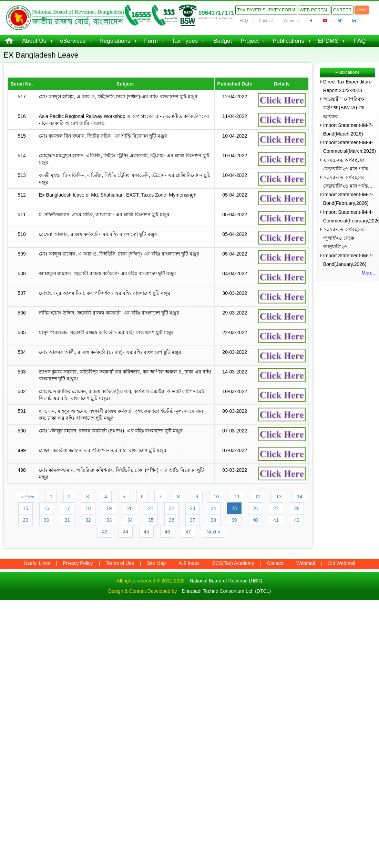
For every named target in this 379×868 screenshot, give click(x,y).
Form (151, 41)
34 (130, 520)
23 (193, 508)
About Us (34, 41)
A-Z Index (189, 563)
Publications (288, 41)
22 (172, 508)
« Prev (27, 497)
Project (250, 41)
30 (47, 520)
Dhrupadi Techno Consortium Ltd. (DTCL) (226, 591)
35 (151, 520)
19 (109, 508)
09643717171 (216, 13)
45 (146, 532)
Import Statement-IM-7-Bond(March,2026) (348, 129)
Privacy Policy (78, 563)
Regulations (115, 41)
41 (276, 520)
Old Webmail (341, 563)
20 (130, 508)
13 (279, 497)
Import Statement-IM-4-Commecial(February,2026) (349, 216)
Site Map (156, 563)
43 (105, 532)
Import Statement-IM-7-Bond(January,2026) (348, 260)
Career (342, 10)
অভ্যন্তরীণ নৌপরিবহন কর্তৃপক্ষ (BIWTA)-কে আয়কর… (344, 108)
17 (67, 508)
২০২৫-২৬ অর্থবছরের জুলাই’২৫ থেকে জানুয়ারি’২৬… (344, 238)
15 (25, 508)
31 (67, 520)
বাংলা (362, 10)
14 (300, 497)
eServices (73, 41)
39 (234, 520)
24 (213, 508)
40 (255, 520)
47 (188, 532)
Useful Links (37, 563)
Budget (223, 41)
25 (234, 508)
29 (25, 520)
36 (172, 520)
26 (255, 508)
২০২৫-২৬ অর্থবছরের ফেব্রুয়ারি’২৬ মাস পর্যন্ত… (348, 164)
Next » (213, 532)
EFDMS (328, 41)
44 (126, 532)
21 (151, 508)
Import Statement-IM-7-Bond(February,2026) (348, 199)
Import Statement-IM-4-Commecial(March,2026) (349, 147)
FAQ (244, 21)
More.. (368, 273)
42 (297, 520)
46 (167, 532)
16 (47, 508)
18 (88, 508)
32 (88, 520)
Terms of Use (120, 563)
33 (109, 520)
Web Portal (314, 10)
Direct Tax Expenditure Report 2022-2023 (347, 86)
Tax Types (185, 41)
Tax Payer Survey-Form (266, 10)
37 (193, 520)
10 (216, 497)
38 (213, 520)
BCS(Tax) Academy (233, 563)
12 (258, 497)
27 (276, 508)
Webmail (291, 21)
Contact (266, 21)
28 (297, 508)
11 (237, 497)
